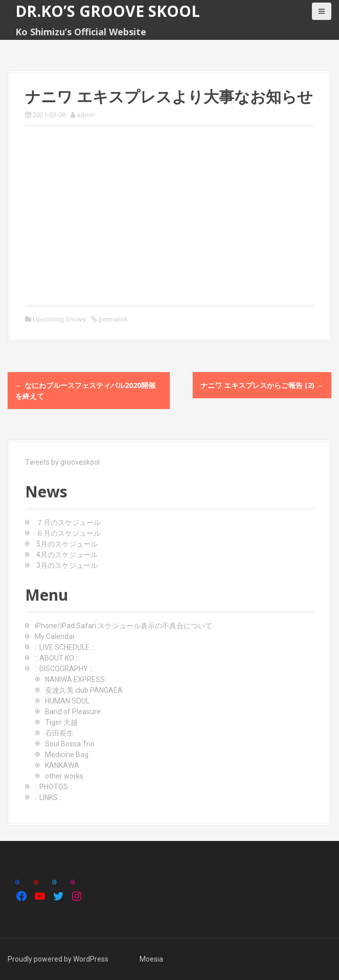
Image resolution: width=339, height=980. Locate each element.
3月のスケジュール (67, 565)
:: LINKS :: (49, 797)
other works (64, 776)
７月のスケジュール (69, 522)
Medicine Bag (67, 755)
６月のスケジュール (69, 533)
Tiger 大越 (61, 722)
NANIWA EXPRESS (75, 679)
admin (86, 115)
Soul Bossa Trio (70, 744)
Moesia (151, 959)
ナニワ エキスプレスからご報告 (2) (262, 385)
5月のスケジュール (67, 544)
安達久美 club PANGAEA (84, 690)
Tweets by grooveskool (62, 462)
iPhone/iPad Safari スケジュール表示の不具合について (123, 626)
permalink (112, 319)
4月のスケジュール (67, 555)
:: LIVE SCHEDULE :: (64, 647)
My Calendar (55, 636)
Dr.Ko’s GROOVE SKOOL (108, 11)
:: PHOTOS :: (54, 787)
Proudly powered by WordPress (58, 959)
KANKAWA (62, 765)
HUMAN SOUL (67, 701)
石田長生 (59, 733)
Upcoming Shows (59, 319)
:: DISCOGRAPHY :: (64, 669)
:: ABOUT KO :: (57, 658)
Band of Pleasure (73, 712)
